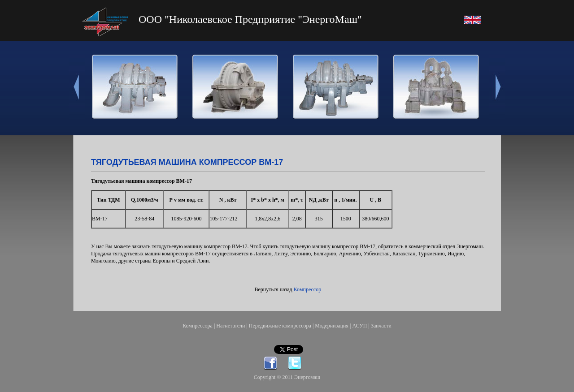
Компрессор (307, 289)
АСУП (359, 326)
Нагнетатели (230, 326)
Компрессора (198, 326)
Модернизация (332, 326)
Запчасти (381, 326)
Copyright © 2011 (274, 377)
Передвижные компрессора (280, 326)
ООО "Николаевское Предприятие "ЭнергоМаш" (250, 19)
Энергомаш (307, 377)
